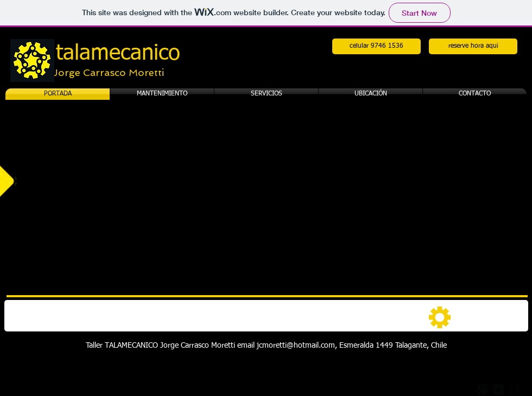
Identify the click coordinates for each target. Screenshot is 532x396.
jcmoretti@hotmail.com (296, 346)
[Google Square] (482, 389)
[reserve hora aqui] (473, 46)
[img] (61, 316)
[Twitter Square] (498, 389)
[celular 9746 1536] (376, 46)
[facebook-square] (515, 389)
